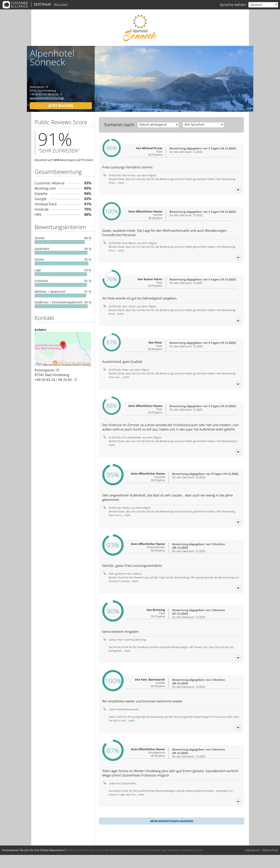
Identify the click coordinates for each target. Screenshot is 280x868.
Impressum (252, 863)
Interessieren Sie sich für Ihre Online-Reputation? (34, 863)
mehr (121, 185)
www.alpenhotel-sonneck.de (47, 98)
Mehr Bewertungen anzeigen (172, 834)
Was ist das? (61, 4)
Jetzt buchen (61, 106)
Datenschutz (270, 863)
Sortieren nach (119, 125)
